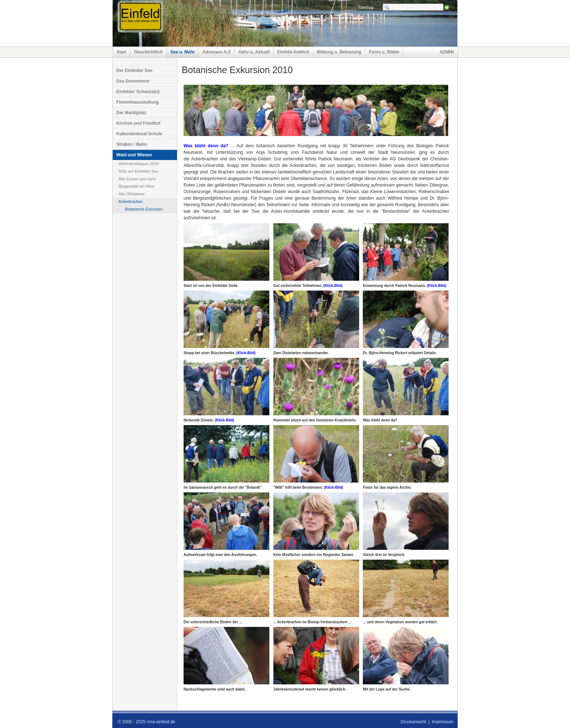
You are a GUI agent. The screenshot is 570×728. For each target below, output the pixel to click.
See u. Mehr (183, 52)
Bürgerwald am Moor (137, 186)
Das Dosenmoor (133, 81)
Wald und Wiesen (134, 155)
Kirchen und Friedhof (138, 123)
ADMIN (447, 52)
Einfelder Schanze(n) (138, 92)
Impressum (443, 722)
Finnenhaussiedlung (138, 102)
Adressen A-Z (217, 52)
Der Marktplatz (131, 113)
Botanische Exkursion (144, 209)
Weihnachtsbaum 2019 (139, 164)
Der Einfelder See (134, 71)
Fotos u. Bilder (384, 52)
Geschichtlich (148, 52)
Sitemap (366, 8)
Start (122, 52)
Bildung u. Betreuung (339, 52)
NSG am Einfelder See (138, 171)
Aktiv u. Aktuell (254, 52)
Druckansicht (413, 722)
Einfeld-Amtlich (293, 52)
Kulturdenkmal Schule (139, 134)
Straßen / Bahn (132, 144)
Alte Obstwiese (132, 194)
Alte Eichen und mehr (137, 179)
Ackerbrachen (131, 201)
